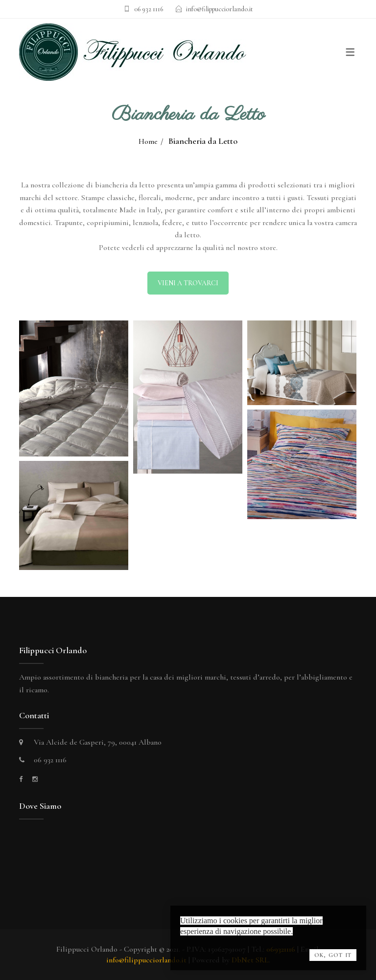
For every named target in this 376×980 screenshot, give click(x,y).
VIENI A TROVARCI (188, 283)
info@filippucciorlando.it (220, 9)
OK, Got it (333, 955)
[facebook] (21, 779)
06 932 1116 (149, 9)
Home (148, 141)
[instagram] (35, 779)
